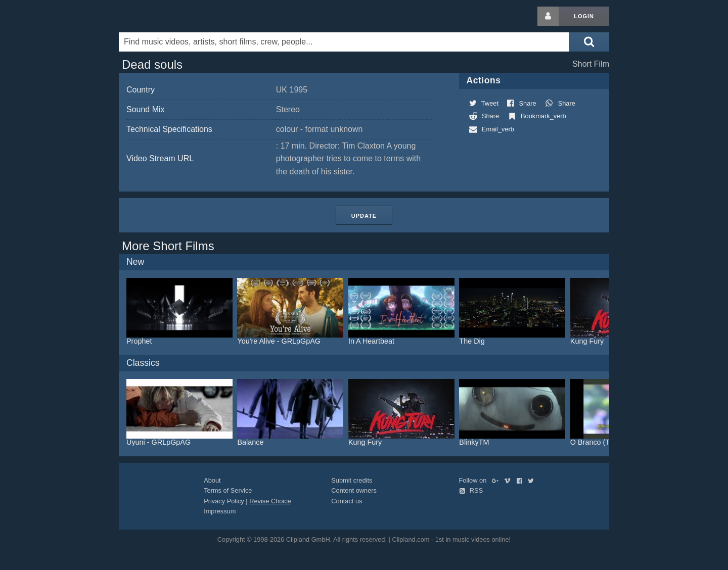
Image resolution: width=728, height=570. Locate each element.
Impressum (220, 511)
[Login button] (548, 16)
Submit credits (352, 480)
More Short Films (168, 246)
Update (364, 216)
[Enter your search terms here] (344, 42)
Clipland (172, 16)
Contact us (347, 501)
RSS (471, 490)
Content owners (354, 490)
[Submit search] (589, 42)
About (212, 480)
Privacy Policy (224, 501)
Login (584, 16)
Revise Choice (270, 501)
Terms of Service (228, 490)
